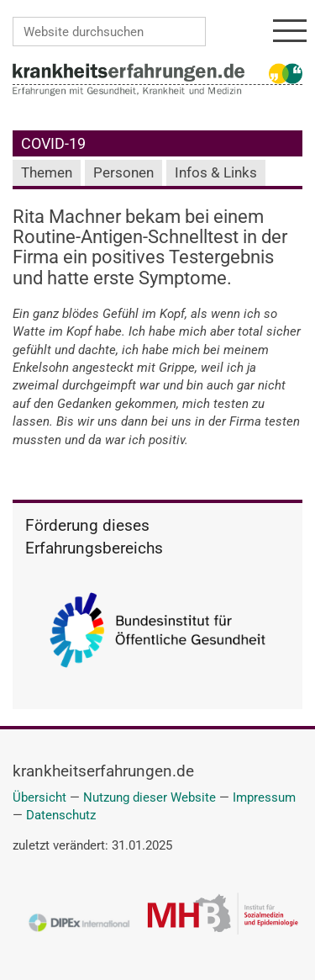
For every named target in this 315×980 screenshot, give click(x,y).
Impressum (264, 797)
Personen (123, 173)
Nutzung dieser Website (150, 797)
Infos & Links (216, 173)
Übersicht (39, 797)
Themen (47, 173)
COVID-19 (53, 143)
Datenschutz (61, 815)
